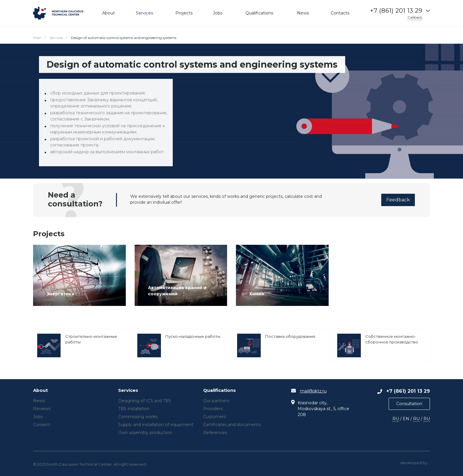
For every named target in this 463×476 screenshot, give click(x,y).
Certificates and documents (232, 425)
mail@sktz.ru (313, 391)
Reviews (42, 409)
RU (396, 419)
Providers (213, 409)
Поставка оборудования (290, 336)
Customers (215, 417)
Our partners (216, 401)
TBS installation (134, 409)
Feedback (398, 200)
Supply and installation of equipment (156, 425)
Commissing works (138, 417)
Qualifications (220, 391)
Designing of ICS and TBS (145, 401)
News (39, 401)
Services (128, 391)
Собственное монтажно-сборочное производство (392, 339)
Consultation (409, 404)
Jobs (38, 417)
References (215, 433)
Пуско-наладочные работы (193, 336)
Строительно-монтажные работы (91, 339)
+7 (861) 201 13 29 (396, 10)
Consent (42, 425)
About (40, 391)
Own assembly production (145, 433)
